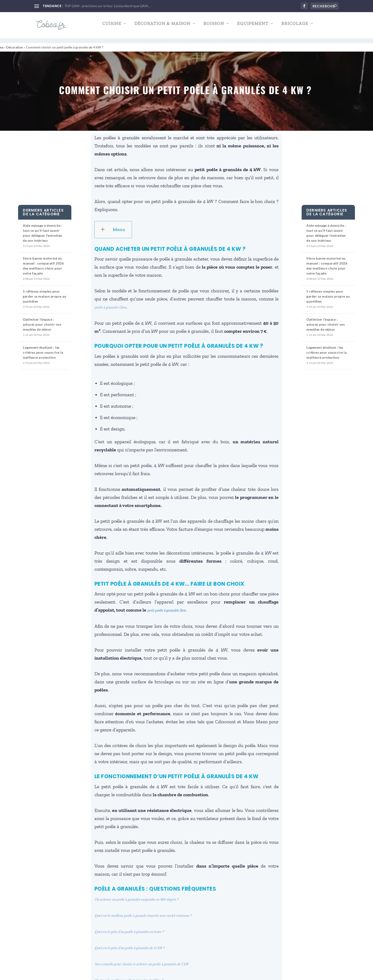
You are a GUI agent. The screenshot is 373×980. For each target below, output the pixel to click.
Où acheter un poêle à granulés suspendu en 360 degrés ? (136, 895)
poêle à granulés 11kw (110, 303)
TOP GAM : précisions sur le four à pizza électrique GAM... (107, 6)
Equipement (253, 27)
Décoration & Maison (162, 27)
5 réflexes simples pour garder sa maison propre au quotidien (44, 292)
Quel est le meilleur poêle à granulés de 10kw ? (129, 976)
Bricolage (295, 27)
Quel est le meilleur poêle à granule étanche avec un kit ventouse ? (143, 911)
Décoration (15, 43)
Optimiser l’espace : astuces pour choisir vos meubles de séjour (42, 320)
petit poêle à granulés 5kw (166, 606)
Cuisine (112, 27)
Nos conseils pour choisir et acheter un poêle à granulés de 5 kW (142, 960)
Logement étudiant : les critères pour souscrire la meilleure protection (43, 348)
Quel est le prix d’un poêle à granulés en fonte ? (129, 927)
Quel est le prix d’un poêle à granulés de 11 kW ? (130, 944)
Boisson (214, 27)
